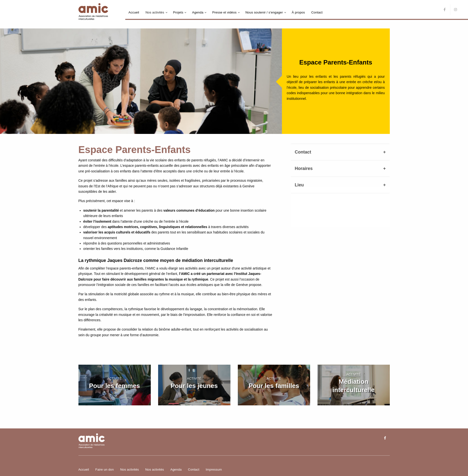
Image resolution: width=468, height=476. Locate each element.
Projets (178, 12)
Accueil (134, 12)
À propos (298, 12)
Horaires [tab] (304, 168)
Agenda (198, 12)
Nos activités (155, 12)
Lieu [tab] (299, 185)
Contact (317, 12)
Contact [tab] (303, 152)
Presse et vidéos (224, 12)
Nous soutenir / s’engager (264, 12)
